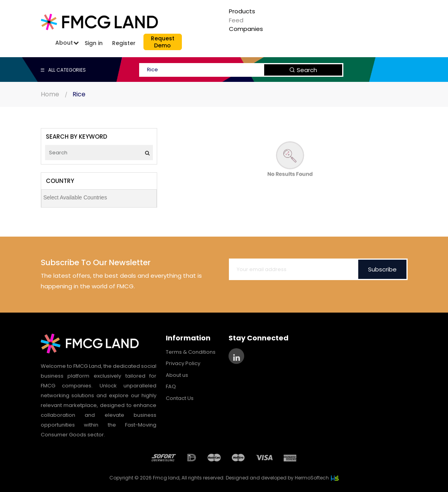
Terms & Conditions (191, 352)
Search (303, 70)
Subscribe (382, 269)
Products (242, 11)
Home (50, 94)
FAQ (171, 386)
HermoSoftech (317, 478)
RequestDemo (163, 42)
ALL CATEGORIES (63, 70)
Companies (246, 29)
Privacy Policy (183, 363)
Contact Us (180, 398)
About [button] (64, 43)
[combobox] (99, 198)
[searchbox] (101, 197)
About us (177, 375)
